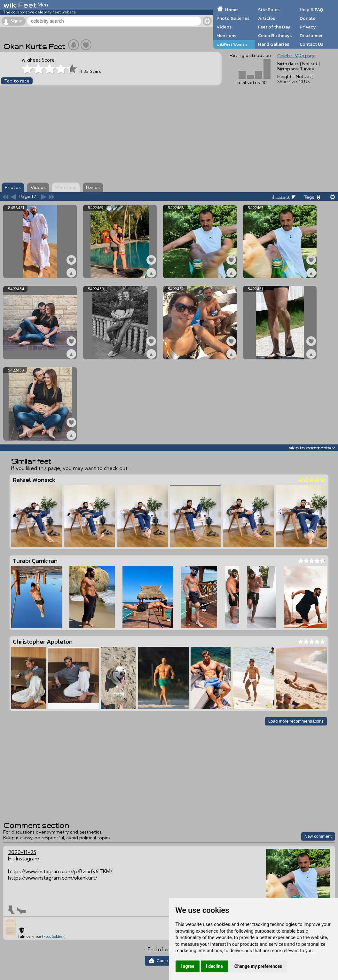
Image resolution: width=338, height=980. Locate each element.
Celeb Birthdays (275, 35)
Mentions (226, 35)
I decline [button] (214, 966)
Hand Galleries (274, 44)
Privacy (308, 27)
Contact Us (311, 44)
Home (231, 10)
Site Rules (269, 10)
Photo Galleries (233, 18)
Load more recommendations (296, 721)
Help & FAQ (311, 10)
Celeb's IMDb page (296, 56)
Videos (224, 27)
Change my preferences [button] (258, 966)
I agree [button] (188, 966)
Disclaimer (311, 35)
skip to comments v (312, 448)
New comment (318, 836)
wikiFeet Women (232, 44)
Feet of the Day (274, 27)
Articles (267, 18)
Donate (307, 18)
